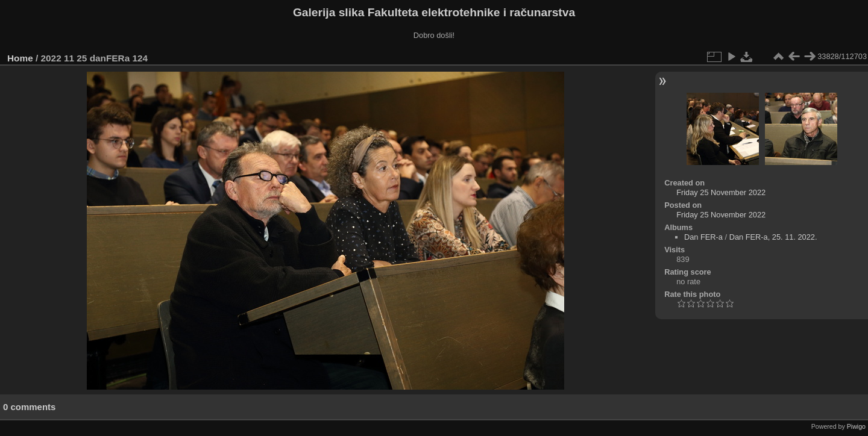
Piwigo (856, 426)
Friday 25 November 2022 (721, 192)
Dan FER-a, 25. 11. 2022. (773, 237)
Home (20, 58)
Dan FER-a (703, 237)
